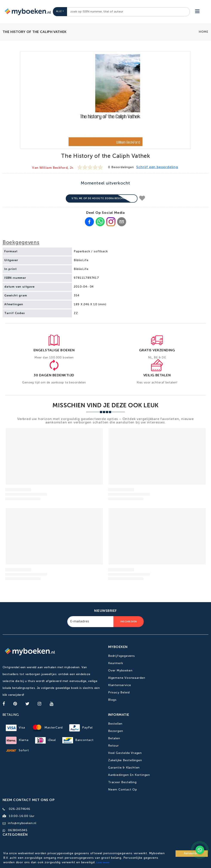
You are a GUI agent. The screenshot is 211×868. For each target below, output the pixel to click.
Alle (59, 12)
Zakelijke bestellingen (125, 760)
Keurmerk (115, 663)
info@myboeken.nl (22, 823)
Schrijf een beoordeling (157, 167)
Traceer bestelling (122, 782)
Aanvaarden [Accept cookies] (192, 853)
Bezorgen (115, 731)
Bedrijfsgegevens (122, 656)
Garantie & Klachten (124, 768)
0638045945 (18, 830)
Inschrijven (129, 622)
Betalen (114, 738)
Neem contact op (123, 790)
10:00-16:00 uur (22, 816)
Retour (113, 746)
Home (204, 32)
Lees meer (103, 863)
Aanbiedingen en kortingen (129, 775)
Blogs (112, 700)
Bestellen (115, 724)
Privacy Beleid (119, 693)
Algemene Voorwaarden (127, 678)
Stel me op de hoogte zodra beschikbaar (102, 198)
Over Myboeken (120, 671)
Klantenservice (120, 685)
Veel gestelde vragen (125, 753)
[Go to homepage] (27, 12)
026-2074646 (20, 809)
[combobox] (128, 12)
